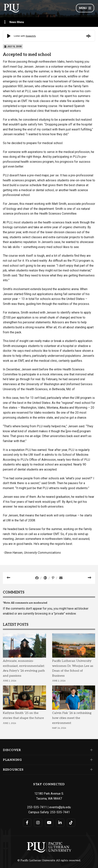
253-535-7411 (37, 807)
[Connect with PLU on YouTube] (49, 823)
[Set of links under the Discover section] (91, 750)
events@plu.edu (60, 807)
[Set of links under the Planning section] (91, 760)
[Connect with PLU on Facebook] (27, 823)
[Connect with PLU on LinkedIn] (60, 823)
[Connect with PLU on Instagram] (38, 823)
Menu (85, 8)
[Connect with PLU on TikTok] (71, 823)
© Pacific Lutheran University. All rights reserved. (49, 861)
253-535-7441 (60, 812)
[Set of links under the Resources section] (91, 770)
